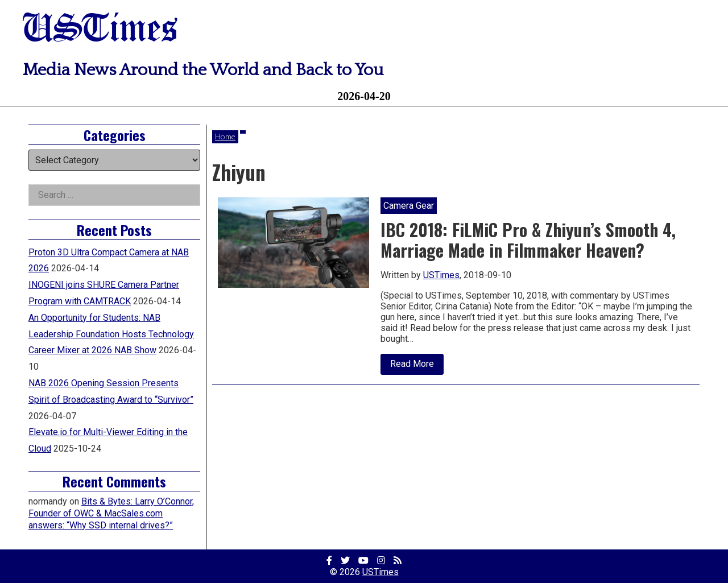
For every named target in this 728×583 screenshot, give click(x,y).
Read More (417, 366)
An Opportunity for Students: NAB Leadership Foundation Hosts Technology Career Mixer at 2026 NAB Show (111, 334)
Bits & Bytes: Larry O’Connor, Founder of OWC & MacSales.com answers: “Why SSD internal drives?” (111, 513)
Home (225, 136)
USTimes (100, 30)
